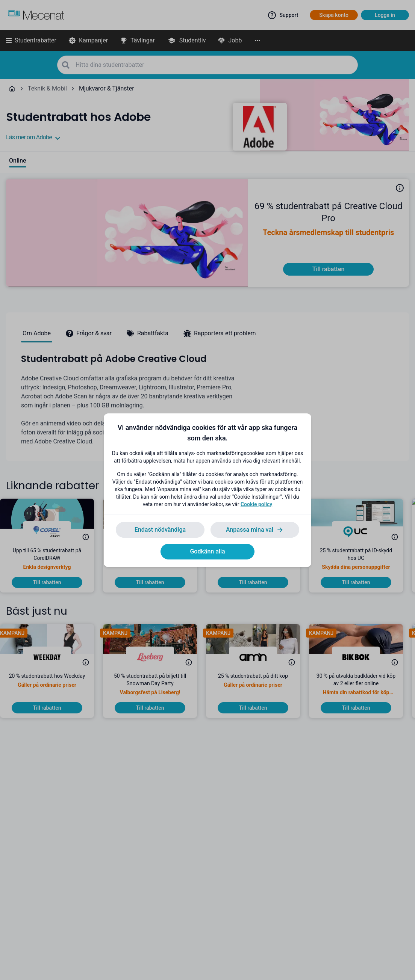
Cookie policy (256, 504)
